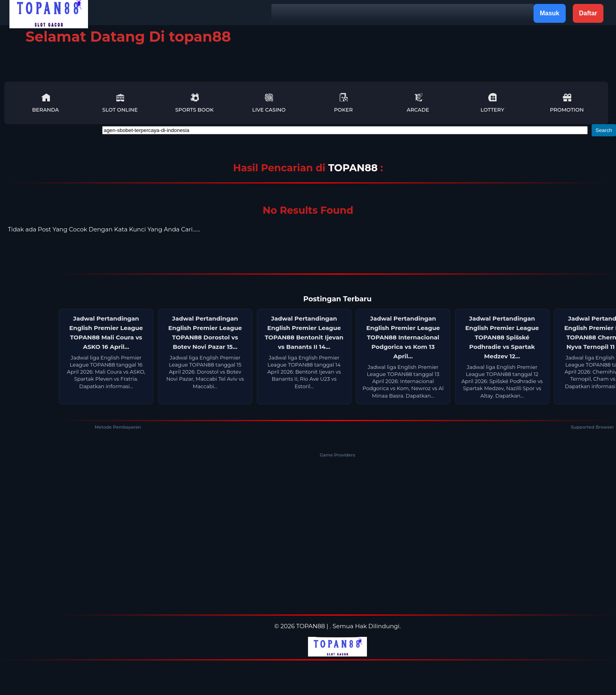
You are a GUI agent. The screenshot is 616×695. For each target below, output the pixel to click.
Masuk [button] (550, 13)
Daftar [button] (588, 13)
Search (604, 130)
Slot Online (120, 103)
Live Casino (269, 103)
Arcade (418, 103)
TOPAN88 (354, 168)
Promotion (567, 103)
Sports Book (194, 103)
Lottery (492, 103)
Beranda (46, 103)
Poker (343, 103)
